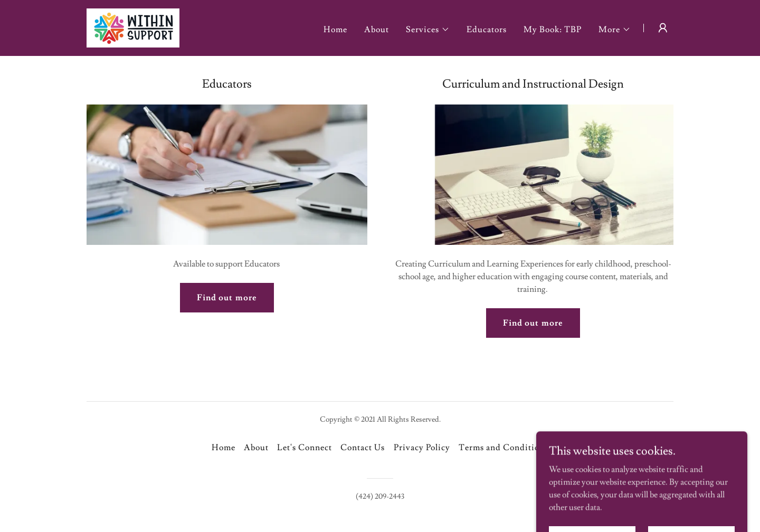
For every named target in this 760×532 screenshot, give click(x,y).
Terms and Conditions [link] (503, 448)
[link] (133, 26)
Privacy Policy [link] (422, 448)
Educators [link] (487, 30)
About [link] (377, 30)
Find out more (227, 298)
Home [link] (335, 30)
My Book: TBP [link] (553, 30)
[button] (428, 30)
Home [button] (224, 448)
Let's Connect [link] (305, 448)
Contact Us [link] (363, 448)
